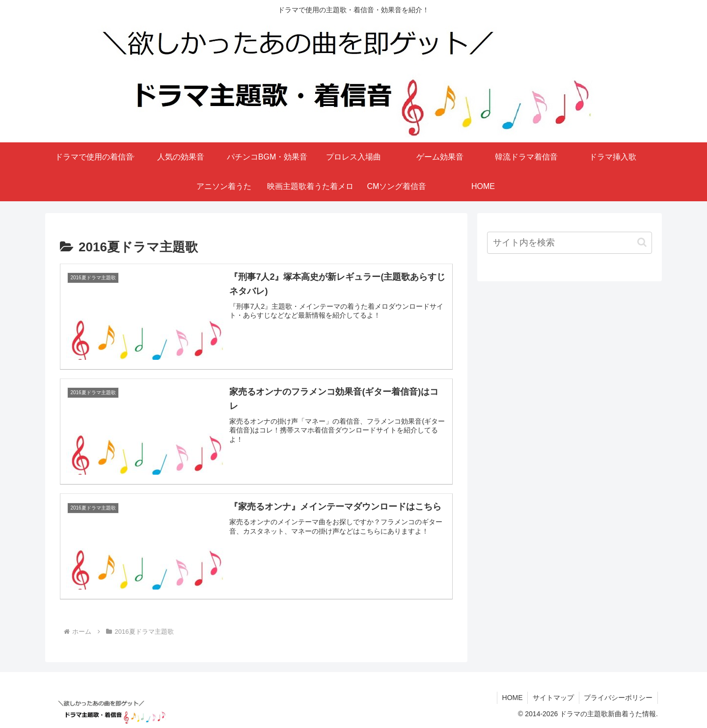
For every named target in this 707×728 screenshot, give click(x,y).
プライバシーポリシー (618, 698)
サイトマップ (553, 698)
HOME (512, 698)
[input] (570, 243)
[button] (642, 242)
